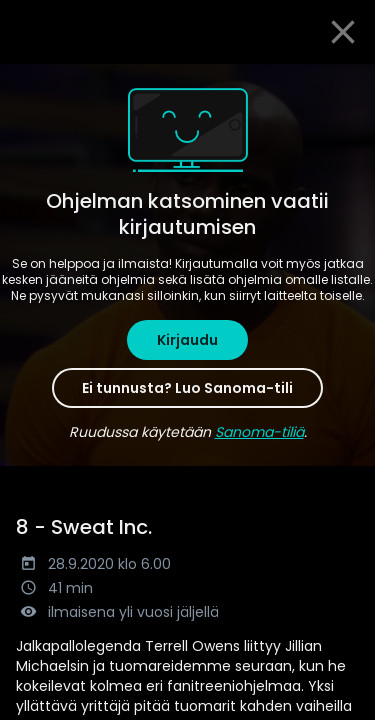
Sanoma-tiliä (259, 432)
